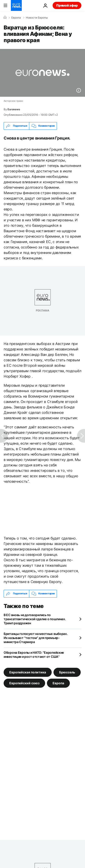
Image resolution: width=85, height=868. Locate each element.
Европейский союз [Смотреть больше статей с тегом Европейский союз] (24, 683)
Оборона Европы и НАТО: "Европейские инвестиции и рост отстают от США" (34, 655)
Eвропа (16, 18)
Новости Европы (37, 18)
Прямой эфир (67, 5)
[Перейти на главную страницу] (16, 5)
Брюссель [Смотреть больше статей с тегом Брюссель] (67, 672)
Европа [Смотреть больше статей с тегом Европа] (58, 683)
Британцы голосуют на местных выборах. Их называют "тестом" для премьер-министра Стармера (36, 638)
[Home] (5, 17)
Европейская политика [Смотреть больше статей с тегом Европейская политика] (28, 672)
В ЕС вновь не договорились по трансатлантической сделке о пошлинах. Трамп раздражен (35, 619)
